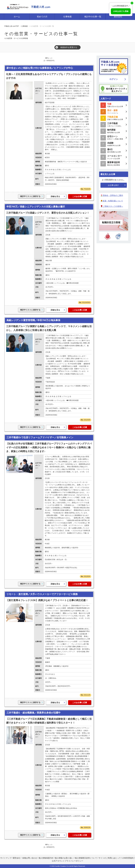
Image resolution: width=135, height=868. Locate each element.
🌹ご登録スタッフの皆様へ (112, 206)
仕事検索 (67, 17)
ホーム (17, 17)
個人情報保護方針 (46, 858)
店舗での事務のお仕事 (114, 118)
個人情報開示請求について (86, 858)
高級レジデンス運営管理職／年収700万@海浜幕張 (33, 320)
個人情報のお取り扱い (64, 858)
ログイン (114, 79)
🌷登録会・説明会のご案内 (112, 195)
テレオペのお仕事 (114, 157)
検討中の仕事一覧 (93, 17)
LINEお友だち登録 (121, 11)
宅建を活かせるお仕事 (114, 105)
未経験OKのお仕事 (114, 144)
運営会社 (118, 17)
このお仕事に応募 (80, 196)
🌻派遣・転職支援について (112, 201)
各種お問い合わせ (30, 858)
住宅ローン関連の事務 (114, 138)
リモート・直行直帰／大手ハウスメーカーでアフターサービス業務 (42, 594)
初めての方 (42, 17)
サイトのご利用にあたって (110, 858)
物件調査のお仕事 (114, 131)
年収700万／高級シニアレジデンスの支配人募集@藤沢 (36, 207)
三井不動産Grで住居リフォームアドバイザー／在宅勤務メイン (40, 437)
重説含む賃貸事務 (114, 163)
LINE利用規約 (128, 858)
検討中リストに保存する (30, 196)
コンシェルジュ (114, 111)
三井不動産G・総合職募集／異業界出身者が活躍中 (33, 713)
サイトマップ (6, 858)
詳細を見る (55, 196)
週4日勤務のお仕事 (114, 150)
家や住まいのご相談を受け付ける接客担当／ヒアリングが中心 (40, 68)
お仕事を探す (113, 185)
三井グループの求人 (114, 124)
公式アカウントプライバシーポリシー (67, 861)
